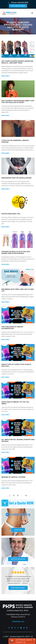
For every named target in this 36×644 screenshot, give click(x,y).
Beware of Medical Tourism (13, 477)
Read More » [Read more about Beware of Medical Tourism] (6, 488)
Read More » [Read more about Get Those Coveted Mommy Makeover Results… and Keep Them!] (6, 76)
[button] (32, 13)
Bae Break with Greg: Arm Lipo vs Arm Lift (18, 290)
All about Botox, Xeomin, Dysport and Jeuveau (18, 440)
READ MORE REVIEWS (18, 588)
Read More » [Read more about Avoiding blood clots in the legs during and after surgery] (6, 264)
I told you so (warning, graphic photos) (15, 141)
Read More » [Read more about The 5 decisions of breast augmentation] (6, 339)
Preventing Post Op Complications (16, 178)
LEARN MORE (18, 530)
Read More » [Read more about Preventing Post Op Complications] (6, 189)
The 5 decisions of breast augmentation (12, 328)
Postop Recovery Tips (11, 214)
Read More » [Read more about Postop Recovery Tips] (6, 227)
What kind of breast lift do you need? (15, 403)
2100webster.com (18, 622)
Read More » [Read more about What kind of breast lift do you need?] (6, 415)
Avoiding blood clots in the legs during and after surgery (16, 252)
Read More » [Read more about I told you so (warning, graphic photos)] (6, 153)
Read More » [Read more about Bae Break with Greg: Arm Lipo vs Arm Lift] (6, 302)
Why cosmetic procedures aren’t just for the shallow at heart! (18, 102)
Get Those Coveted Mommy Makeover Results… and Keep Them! (17, 62)
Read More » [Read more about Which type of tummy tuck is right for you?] (6, 377)
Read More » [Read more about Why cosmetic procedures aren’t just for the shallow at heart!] (6, 115)
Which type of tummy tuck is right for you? (16, 365)
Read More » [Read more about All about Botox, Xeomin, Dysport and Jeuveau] (6, 452)
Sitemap (24, 639)
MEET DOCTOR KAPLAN (18, 559)
